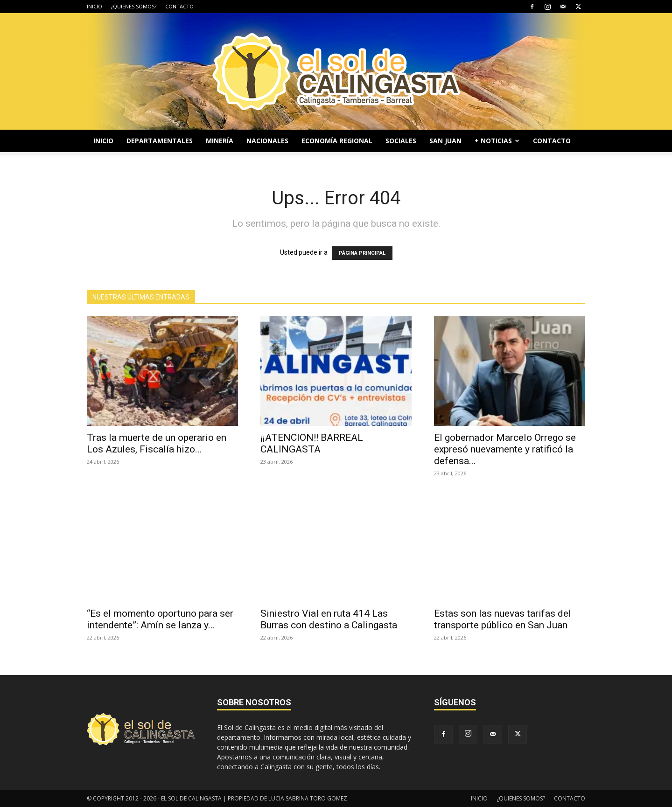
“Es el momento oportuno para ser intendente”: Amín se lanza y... (160, 619)
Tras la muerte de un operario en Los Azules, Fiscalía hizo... (157, 443)
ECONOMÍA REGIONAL (337, 141)
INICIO (94, 6)
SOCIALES (401, 141)
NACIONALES (267, 141)
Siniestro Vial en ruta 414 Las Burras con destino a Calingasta (329, 619)
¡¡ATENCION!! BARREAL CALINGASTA (312, 443)
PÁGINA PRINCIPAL (362, 253)
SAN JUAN (445, 141)
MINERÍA (220, 141)
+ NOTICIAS (497, 141)
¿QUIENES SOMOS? (134, 6)
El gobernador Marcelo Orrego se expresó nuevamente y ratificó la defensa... (505, 449)
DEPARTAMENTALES (160, 141)
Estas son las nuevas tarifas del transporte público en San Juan (503, 619)
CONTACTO (179, 6)
